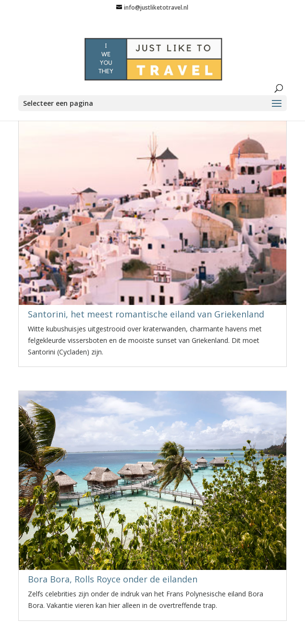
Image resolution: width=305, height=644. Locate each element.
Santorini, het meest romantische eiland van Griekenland (146, 314)
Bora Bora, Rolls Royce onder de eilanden (113, 579)
